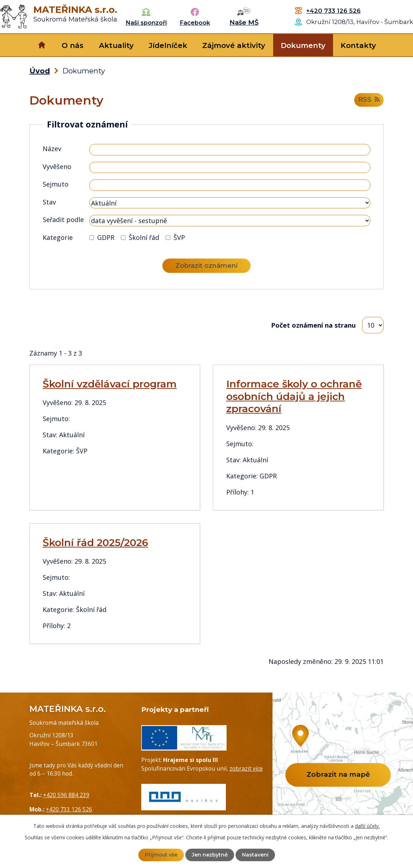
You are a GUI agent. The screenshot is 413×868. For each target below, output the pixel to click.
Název (52, 149)
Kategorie (58, 237)
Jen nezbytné (210, 855)
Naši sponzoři (146, 23)
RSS (369, 100)
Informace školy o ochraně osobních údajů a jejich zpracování (294, 396)
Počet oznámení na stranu (313, 325)
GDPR (106, 237)
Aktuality (116, 45)
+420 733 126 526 (333, 11)
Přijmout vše (161, 855)
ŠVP (179, 237)
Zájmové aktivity (234, 45)
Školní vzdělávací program (110, 384)
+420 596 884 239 (66, 795)
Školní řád (144, 237)
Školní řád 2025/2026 (95, 542)
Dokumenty (303, 45)
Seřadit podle (63, 220)
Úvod (42, 45)
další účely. (367, 826)
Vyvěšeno (57, 167)
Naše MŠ (244, 23)
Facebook (195, 23)
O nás (73, 45)
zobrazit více (246, 768)
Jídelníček (168, 45)
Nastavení (255, 855)
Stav (49, 202)
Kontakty (358, 45)
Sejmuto (56, 184)
